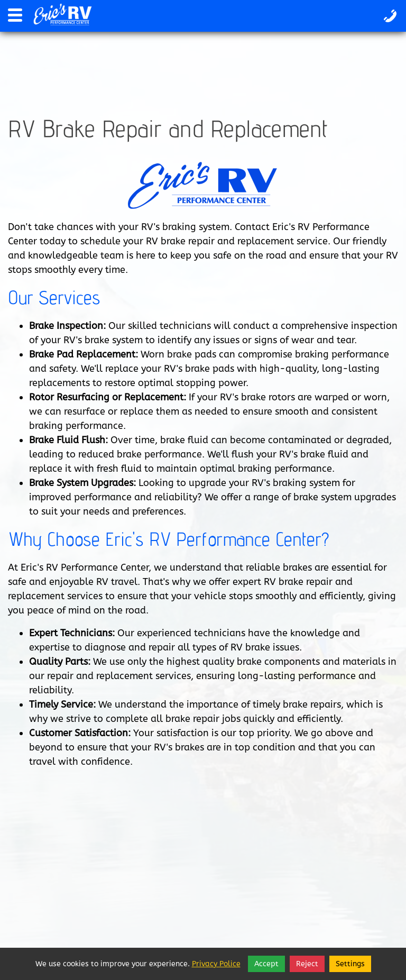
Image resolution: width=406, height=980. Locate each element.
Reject (307, 964)
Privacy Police (216, 964)
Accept (266, 964)
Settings (350, 964)
